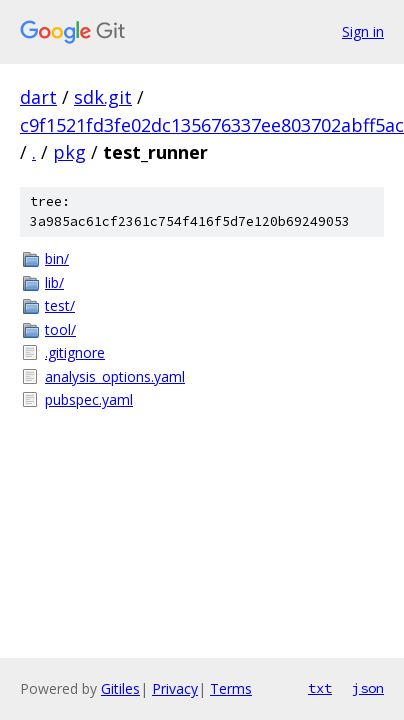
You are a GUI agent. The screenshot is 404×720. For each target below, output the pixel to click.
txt (320, 688)
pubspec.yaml (89, 399)
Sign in (363, 31)
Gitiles (120, 688)
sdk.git (103, 97)
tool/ (60, 329)
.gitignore (75, 352)
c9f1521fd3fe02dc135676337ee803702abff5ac (212, 125)
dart (38, 97)
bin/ (57, 258)
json (368, 688)
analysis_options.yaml (115, 376)
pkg (69, 152)
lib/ (54, 282)
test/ (60, 305)
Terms (231, 688)
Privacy (175, 688)
